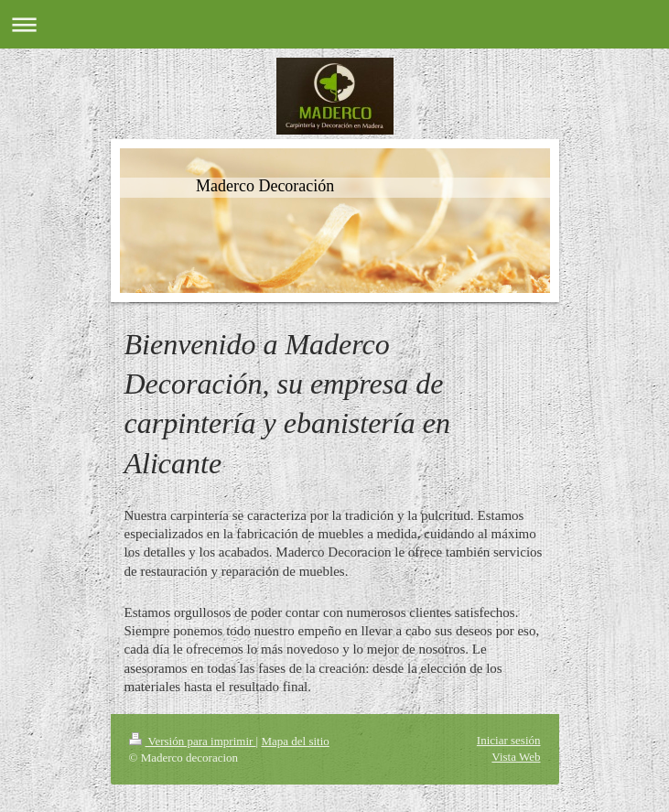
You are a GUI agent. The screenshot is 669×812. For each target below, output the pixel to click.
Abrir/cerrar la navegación (334, 24)
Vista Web (516, 757)
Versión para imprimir (193, 741)
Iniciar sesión (509, 740)
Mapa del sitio (295, 741)
